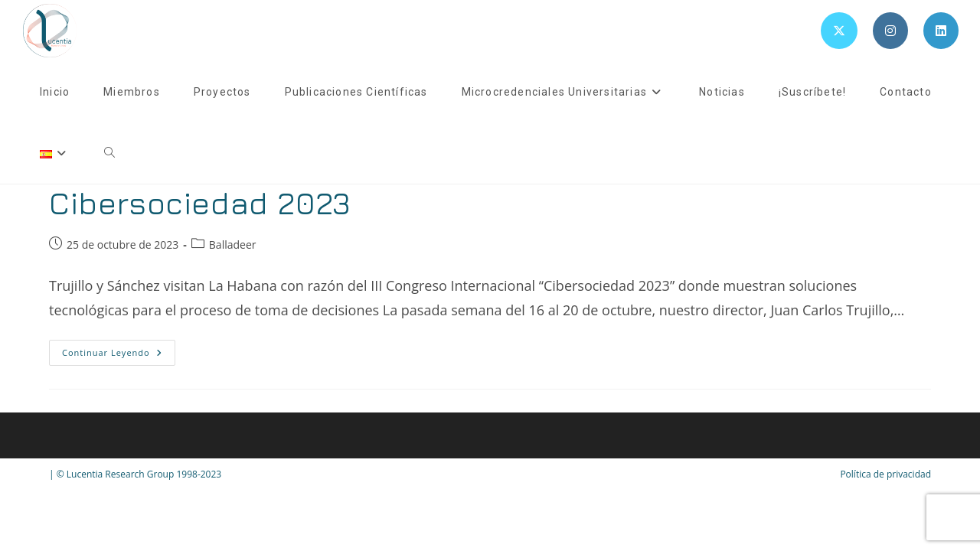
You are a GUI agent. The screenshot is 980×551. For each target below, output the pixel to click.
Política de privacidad (885, 474)
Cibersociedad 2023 (200, 203)
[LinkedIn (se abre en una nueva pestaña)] (941, 31)
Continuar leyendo (119, 355)
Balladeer (233, 245)
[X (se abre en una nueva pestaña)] (839, 31)
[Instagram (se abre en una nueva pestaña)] (890, 31)
